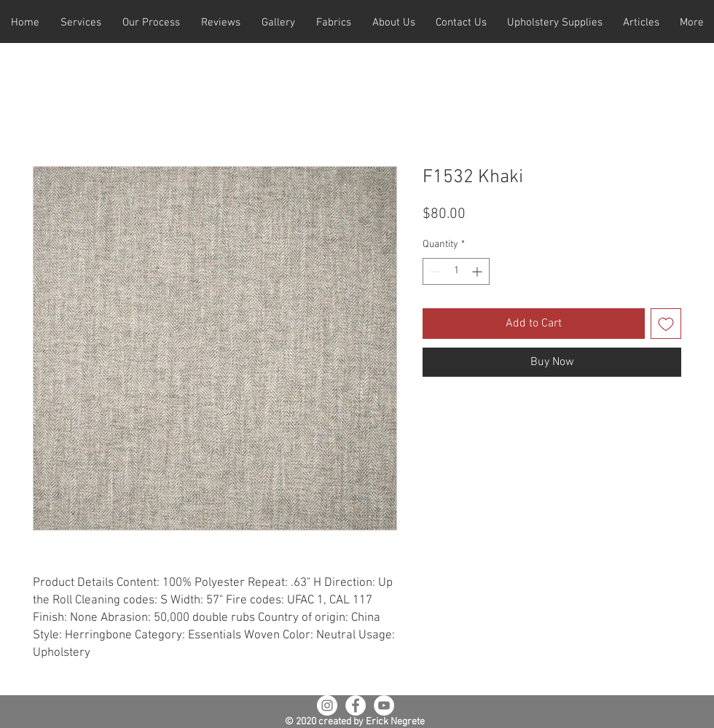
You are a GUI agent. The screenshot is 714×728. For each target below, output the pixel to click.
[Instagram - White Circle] (327, 705)
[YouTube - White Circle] (384, 705)
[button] (81, 23)
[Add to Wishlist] (666, 324)
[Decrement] (434, 271)
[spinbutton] (456, 271)
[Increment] (478, 271)
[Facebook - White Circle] (356, 705)
